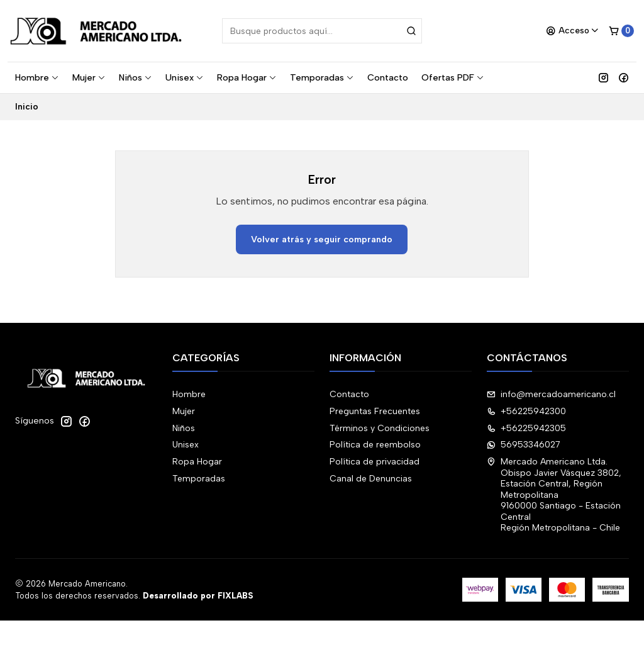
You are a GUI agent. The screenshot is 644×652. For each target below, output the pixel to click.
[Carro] (621, 31)
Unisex (185, 77)
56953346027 (524, 445)
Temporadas (322, 77)
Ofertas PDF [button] (453, 77)
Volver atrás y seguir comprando (322, 239)
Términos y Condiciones (380, 428)
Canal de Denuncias (371, 479)
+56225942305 (526, 428)
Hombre (37, 77)
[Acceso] (573, 31)
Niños (136, 77)
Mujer (89, 77)
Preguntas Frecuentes (375, 411)
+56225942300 (526, 411)
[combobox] (322, 31)
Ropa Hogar (247, 77)
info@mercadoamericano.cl (551, 394)
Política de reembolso (375, 445)
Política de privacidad (375, 462)
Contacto (388, 77)
